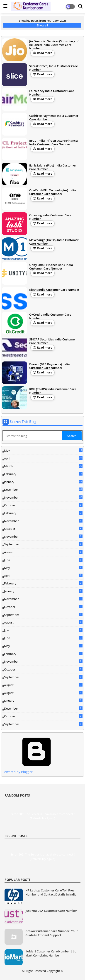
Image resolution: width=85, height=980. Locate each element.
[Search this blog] (33, 436)
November (43, 498)
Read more (45, 53)
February (43, 474)
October (43, 505)
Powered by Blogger (36, 770)
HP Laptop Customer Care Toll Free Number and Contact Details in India (51, 892)
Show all (42, 25)
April (43, 458)
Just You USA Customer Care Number (51, 911)
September (43, 544)
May (43, 451)
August (43, 552)
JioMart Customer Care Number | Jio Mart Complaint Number (51, 953)
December (43, 490)
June (43, 560)
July (43, 630)
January (43, 482)
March (43, 466)
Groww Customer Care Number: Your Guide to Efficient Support (52, 933)
